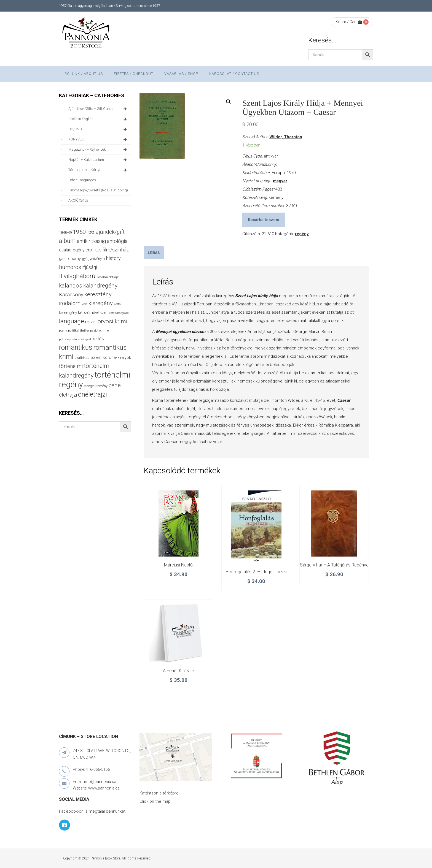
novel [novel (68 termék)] (91, 322)
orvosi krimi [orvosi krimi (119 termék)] (112, 321)
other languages (82, 180)
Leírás (154, 253)
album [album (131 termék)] (67, 241)
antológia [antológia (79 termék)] (117, 241)
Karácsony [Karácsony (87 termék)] (71, 295)
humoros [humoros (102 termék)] (70, 267)
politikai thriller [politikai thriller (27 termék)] (79, 330)
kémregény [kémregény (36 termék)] (68, 313)
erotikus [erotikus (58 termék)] (93, 250)
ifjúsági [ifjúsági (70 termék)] (90, 267)
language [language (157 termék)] (72, 321)
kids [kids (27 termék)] (84, 304)
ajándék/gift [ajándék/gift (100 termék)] (110, 232)
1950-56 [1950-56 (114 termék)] (84, 232)
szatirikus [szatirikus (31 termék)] (82, 358)
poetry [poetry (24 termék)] (63, 331)
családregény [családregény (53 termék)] (72, 250)
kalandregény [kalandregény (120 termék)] (100, 285)
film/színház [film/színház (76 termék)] (116, 250)
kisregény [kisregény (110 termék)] (101, 303)
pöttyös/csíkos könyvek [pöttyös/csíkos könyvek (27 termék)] (75, 339)
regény (302, 234)
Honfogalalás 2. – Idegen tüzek (256, 572)
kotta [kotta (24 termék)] (117, 304)
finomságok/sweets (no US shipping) (98, 190)
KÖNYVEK (99, 139)
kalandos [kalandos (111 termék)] (71, 286)
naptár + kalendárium (99, 160)
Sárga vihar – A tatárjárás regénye (334, 565)
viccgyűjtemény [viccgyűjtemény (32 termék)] (96, 386)
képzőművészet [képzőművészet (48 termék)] (93, 313)
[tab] (154, 253)
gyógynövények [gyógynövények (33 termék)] (93, 259)
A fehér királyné (179, 671)
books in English (99, 119)
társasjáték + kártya (99, 170)
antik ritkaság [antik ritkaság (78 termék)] (91, 241)
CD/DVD (99, 129)
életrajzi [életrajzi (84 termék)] (68, 395)
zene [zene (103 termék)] (115, 385)
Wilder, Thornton (286, 137)
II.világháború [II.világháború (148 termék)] (77, 276)
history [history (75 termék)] (113, 258)
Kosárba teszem (264, 220)
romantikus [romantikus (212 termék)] (76, 347)
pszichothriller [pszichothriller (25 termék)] (100, 331)
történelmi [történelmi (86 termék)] (71, 366)
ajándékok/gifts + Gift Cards (99, 109)
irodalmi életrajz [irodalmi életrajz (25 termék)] (108, 277)
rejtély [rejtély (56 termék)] (99, 339)
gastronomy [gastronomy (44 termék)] (70, 259)
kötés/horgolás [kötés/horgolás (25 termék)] (119, 313)
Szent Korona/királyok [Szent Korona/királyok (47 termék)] (111, 357)
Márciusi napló (178, 565)
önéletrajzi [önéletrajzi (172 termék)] (92, 394)
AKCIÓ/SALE (78, 200)
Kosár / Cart (349, 22)
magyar (280, 181)
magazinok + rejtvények (99, 150)
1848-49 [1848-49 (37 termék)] (65, 233)
